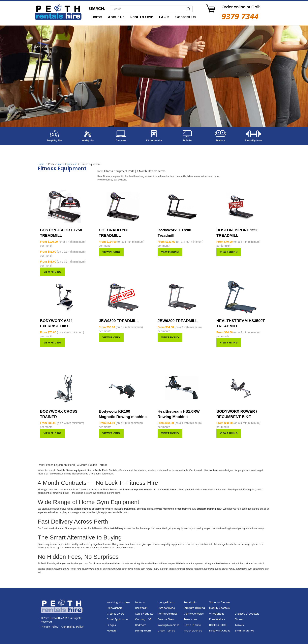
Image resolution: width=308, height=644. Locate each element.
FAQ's (164, 17)
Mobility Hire (88, 140)
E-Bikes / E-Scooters (247, 614)
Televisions (190, 619)
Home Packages (168, 614)
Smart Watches (244, 631)
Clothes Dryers (116, 614)
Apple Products (144, 614)
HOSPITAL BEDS (218, 625)
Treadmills (190, 602)
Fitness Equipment (254, 140)
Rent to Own (142, 17)
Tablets (239, 625)
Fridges (111, 625)
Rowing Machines (168, 625)
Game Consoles (194, 614)
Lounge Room (166, 602)
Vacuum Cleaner (220, 602)
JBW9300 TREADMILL (119, 321)
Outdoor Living (166, 608)
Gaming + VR (143, 619)
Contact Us (185, 17)
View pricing (52, 272)
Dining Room (143, 631)
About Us (116, 17)
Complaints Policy (72, 627)
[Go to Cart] (211, 9)
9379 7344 (240, 16)
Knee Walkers (217, 619)
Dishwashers (115, 608)
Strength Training (194, 608)
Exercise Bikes (166, 619)
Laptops (140, 602)
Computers (121, 140)
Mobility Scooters (219, 608)
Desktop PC (142, 608)
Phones (239, 619)
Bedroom (141, 625)
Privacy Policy (49, 627)
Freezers (112, 631)
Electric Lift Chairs (220, 631)
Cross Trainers (166, 631)
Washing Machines (119, 602)
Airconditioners (193, 631)
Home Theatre (192, 625)
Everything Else (54, 140)
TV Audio (187, 140)
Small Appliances (118, 619)
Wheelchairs (217, 614)
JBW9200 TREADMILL (178, 321)
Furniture (220, 140)
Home (97, 17)
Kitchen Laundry (154, 140)
